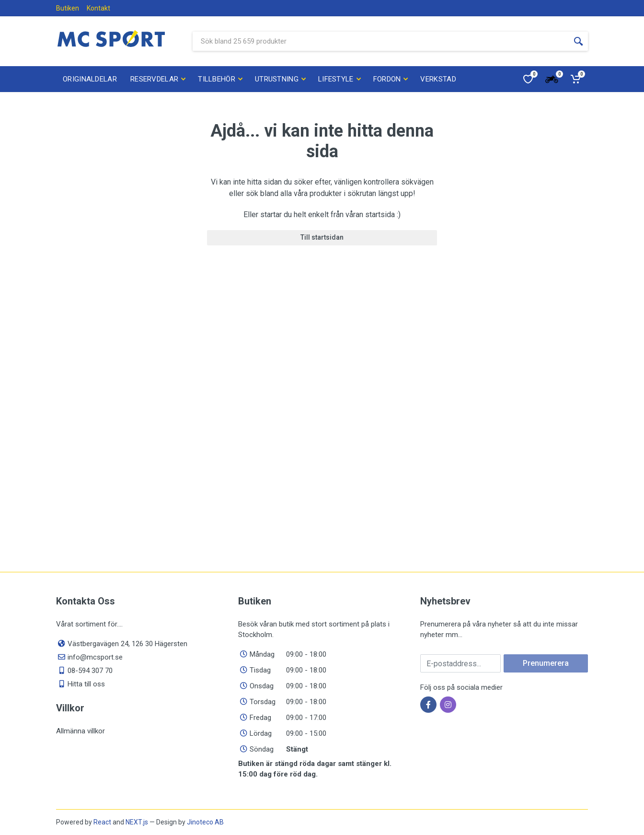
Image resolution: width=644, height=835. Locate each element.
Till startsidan (322, 237)
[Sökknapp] (578, 41)
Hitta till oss (86, 684)
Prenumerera (546, 663)
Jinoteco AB (205, 822)
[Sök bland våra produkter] (381, 41)
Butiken (68, 8)
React (102, 822)
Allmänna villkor (80, 731)
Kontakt (98, 8)
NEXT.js (137, 822)
